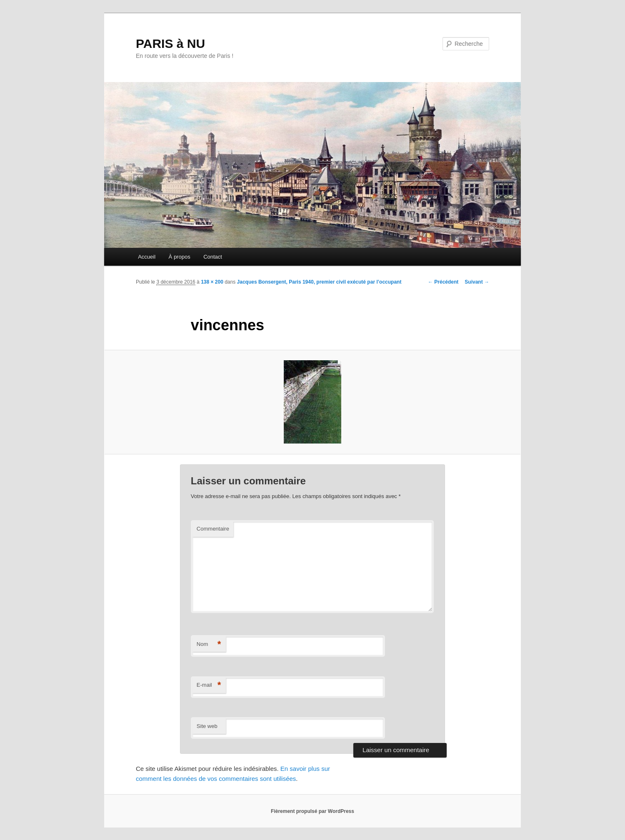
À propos (180, 257)
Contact (213, 257)
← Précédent (443, 282)
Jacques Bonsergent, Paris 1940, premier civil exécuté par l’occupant (319, 282)
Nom (209, 644)
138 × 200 (212, 282)
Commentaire (213, 529)
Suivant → (477, 282)
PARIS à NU (170, 44)
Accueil (147, 257)
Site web (207, 726)
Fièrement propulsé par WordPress (312, 811)
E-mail (209, 685)
